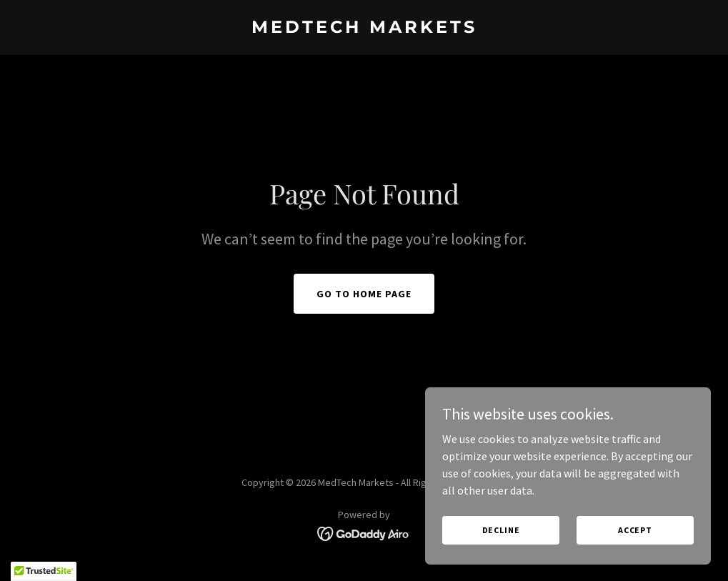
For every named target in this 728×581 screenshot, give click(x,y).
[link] (364, 29)
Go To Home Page (364, 294)
